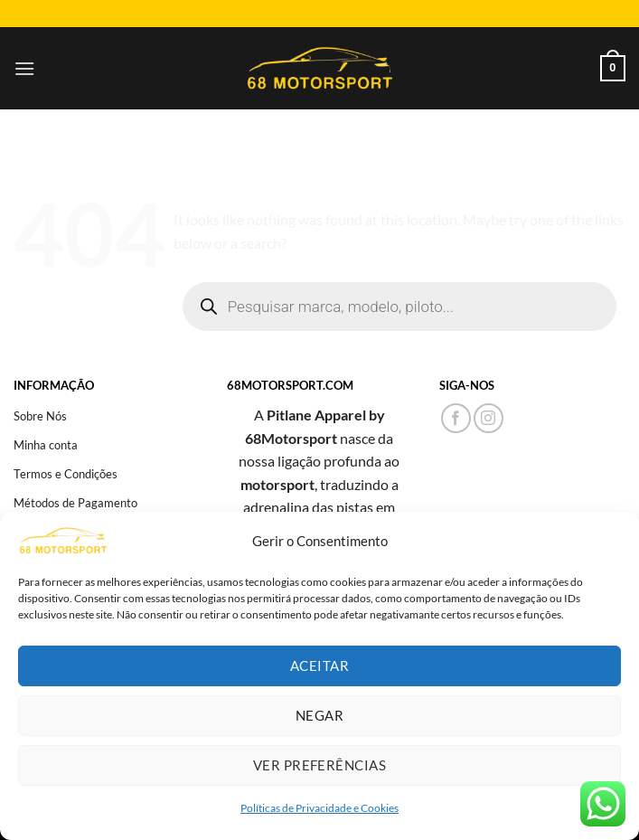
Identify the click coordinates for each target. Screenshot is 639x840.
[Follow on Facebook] (456, 418)
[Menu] (24, 68)
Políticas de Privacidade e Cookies (319, 808)
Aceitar (319, 665)
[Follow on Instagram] (489, 418)
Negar (319, 715)
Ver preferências (319, 765)
